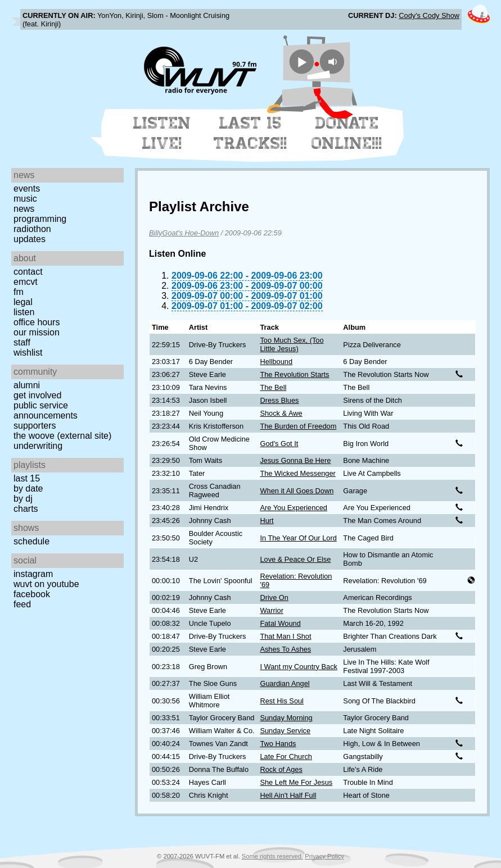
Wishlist (28, 353)
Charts (26, 509)
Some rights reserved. (272, 856)
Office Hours (37, 322)
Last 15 (27, 478)
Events (27, 188)
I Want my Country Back (299, 667)
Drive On (274, 597)
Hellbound (276, 362)
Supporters (35, 426)
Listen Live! (162, 133)
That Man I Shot (285, 636)
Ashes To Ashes (285, 649)
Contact (28, 272)
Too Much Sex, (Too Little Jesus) (292, 344)
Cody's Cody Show (429, 15)
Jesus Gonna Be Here (295, 460)
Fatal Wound (280, 623)
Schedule (31, 541)
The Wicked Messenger (297, 473)
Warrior (271, 610)
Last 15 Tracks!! (250, 133)
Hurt (267, 521)
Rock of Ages (281, 769)
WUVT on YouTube (46, 584)
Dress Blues (279, 400)
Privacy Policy (324, 856)
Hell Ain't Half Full (288, 795)
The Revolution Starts (294, 374)
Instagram (33, 574)
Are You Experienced (294, 508)
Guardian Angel (285, 683)
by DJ (23, 499)
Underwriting (38, 446)
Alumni (27, 385)
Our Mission (37, 332)
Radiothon (32, 229)
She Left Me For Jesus (296, 782)
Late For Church (286, 756)
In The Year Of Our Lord (298, 538)
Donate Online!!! (347, 133)
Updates (30, 239)
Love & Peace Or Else (295, 559)
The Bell (273, 387)
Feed (22, 604)
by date (28, 488)
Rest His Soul (282, 701)
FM (19, 292)
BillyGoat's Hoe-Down (184, 233)
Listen (24, 312)
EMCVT (26, 282)
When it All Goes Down (297, 491)
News (24, 209)
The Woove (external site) (62, 436)
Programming (40, 219)
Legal (23, 302)
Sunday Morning (286, 718)
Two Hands (278, 744)
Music (25, 199)
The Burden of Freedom (298, 426)
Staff (22, 342)
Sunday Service (285, 731)
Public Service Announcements (46, 410)
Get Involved (37, 395)
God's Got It (279, 444)
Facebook (32, 594)
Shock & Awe (281, 413)
